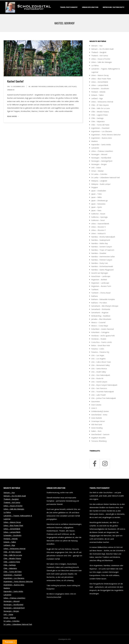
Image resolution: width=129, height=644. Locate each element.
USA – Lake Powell (98, 395)
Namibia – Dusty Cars (100, 263)
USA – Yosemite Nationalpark (103, 392)
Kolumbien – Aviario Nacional (102, 329)
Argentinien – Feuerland (100, 128)
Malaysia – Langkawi (99, 181)
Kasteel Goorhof (15, 81)
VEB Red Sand (97, 425)
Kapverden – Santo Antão (101, 145)
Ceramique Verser (98, 421)
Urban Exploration (90, 7)
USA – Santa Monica (99, 369)
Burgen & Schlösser (55, 87)
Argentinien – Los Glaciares (102, 131)
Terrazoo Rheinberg (99, 441)
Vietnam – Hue (97, 46)
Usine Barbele (97, 418)
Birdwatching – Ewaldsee (101, 316)
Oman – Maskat (97, 171)
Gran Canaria (96, 405)
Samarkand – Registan (100, 313)
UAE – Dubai (96, 168)
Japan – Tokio (97, 194)
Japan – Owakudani (99, 191)
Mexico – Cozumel (98, 322)
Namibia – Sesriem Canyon (102, 247)
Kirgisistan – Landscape (100, 283)
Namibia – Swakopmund (101, 240)
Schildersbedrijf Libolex (100, 411)
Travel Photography (69, 7)
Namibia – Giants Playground (102, 270)
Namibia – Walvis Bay (100, 243)
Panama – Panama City (100, 352)
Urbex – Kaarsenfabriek (100, 224)
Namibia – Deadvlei (99, 253)
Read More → (13, 116)
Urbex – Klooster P (98, 230)
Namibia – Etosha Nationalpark (103, 237)
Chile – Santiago (97, 118)
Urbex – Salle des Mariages (102, 62)
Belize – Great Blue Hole (101, 345)
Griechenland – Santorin (100, 434)
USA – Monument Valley (100, 365)
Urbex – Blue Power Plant (101, 79)
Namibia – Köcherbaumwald (102, 266)
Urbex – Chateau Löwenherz (102, 151)
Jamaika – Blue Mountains (101, 319)
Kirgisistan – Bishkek (99, 280)
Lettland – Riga (97, 98)
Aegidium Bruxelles (99, 438)
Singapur (95, 187)
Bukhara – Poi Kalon (99, 303)
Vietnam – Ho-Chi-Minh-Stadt (102, 49)
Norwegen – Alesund (99, 154)
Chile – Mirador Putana (100, 112)
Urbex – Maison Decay (100, 75)
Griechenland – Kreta (99, 415)
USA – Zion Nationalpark (101, 375)
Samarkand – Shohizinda (101, 309)
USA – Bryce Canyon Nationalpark (104, 385)
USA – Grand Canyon (99, 382)
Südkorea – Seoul (98, 220)
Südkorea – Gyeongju (99, 217)
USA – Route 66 (97, 378)
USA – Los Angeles (98, 359)
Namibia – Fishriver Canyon (102, 260)
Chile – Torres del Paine (100, 125)
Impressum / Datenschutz (113, 7)
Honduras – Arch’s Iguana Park (103, 336)
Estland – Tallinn (97, 95)
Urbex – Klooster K (98, 227)
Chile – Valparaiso (98, 121)
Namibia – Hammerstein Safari (103, 257)
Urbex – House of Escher (101, 59)
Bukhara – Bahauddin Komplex (103, 299)
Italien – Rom (96, 431)
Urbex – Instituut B (98, 233)
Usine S (94, 408)
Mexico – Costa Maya (100, 326)
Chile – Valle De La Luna (100, 108)
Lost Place (72, 87)
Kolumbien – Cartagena (100, 332)
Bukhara (94, 296)
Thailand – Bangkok (99, 52)
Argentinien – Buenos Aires (102, 138)
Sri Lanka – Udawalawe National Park (106, 177)
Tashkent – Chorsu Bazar (101, 293)
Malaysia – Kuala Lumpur (101, 184)
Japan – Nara (96, 210)
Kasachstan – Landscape (101, 276)
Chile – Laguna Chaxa (99, 115)
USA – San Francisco (99, 388)
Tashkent (95, 289)
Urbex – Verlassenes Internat (102, 102)
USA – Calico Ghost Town (101, 362)
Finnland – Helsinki (98, 92)
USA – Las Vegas (98, 355)
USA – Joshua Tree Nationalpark (104, 398)
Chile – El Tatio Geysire (100, 105)
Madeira (94, 141)
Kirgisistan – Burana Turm (101, 286)
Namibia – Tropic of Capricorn (103, 250)
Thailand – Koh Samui (100, 56)
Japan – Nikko (97, 197)
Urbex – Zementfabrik (100, 82)
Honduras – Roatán (99, 339)
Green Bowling (97, 428)
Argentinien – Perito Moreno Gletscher (106, 135)
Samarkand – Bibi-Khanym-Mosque (105, 306)
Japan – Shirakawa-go (100, 201)
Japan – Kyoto (97, 207)
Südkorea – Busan (98, 214)
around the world (39, 87)
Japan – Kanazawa (98, 204)
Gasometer (96, 401)
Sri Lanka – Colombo (99, 174)
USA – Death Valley (99, 372)
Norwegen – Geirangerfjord (102, 161)
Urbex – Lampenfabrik (100, 85)
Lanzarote (95, 148)
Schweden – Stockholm (100, 89)
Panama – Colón (98, 349)
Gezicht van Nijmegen (100, 273)
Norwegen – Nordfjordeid (101, 158)
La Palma (95, 65)
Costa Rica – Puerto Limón (102, 342)
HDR (66, 87)
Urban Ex (11, 90)
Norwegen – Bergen (99, 164)
